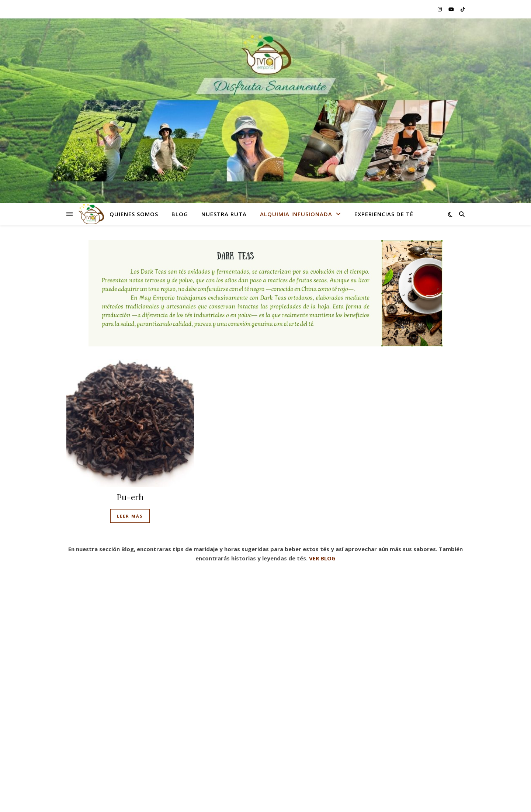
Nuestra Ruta (224, 214)
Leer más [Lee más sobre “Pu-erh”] (130, 516)
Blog (180, 214)
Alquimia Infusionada (296, 214)
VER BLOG (322, 558)
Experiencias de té (384, 214)
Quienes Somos (134, 214)
